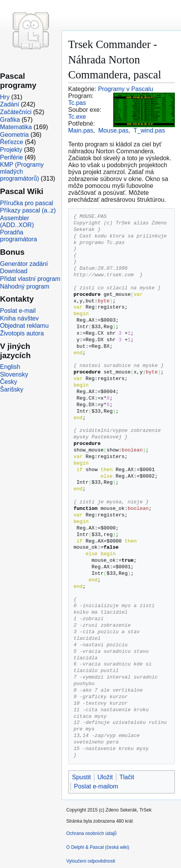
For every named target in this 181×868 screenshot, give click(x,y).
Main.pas (81, 130)
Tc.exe (77, 117)
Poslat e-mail (18, 311)
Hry (5, 97)
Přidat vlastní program (30, 279)
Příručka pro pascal (27, 203)
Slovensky (14, 374)
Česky (8, 382)
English (10, 367)
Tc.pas (77, 103)
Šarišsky (12, 389)
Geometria (14, 135)
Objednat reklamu (24, 326)
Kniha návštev (19, 318)
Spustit (81, 777)
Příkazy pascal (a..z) (28, 210)
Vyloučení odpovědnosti (91, 861)
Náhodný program (25, 286)
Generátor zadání (24, 264)
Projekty (11, 150)
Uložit (105, 777)
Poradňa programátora (18, 236)
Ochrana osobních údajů (91, 833)
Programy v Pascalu (125, 89)
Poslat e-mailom (96, 786)
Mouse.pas (113, 130)
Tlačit (127, 777)
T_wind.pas (149, 130)
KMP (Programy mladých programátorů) (22, 172)
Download (14, 271)
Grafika (10, 120)
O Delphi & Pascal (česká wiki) (98, 847)
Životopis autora (22, 333)
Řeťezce (12, 142)
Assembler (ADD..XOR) (17, 222)
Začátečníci (16, 112)
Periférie (12, 157)
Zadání (10, 104)
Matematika (16, 127)
